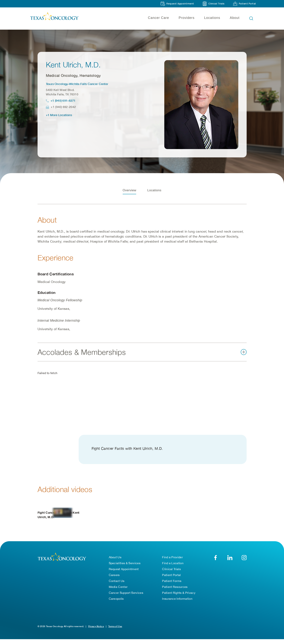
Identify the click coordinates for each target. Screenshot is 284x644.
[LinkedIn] (230, 559)
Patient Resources (175, 588)
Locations (212, 18)
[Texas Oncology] (54, 18)
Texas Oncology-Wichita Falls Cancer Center (77, 84)
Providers (187, 18)
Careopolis (116, 600)
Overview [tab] (130, 193)
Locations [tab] (154, 193)
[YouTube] (244, 559)
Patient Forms (172, 582)
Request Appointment (124, 570)
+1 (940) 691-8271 (63, 100)
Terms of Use (115, 627)
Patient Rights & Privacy (179, 594)
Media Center (118, 588)
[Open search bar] (251, 18)
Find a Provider (172, 558)
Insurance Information (177, 600)
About (235, 18)
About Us (115, 558)
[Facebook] (216, 559)
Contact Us (117, 582)
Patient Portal (171, 576)
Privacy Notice (96, 627)
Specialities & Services (125, 564)
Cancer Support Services (126, 594)
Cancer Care (159, 18)
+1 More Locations (59, 115)
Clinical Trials (171, 570)
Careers (114, 576)
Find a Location (173, 564)
